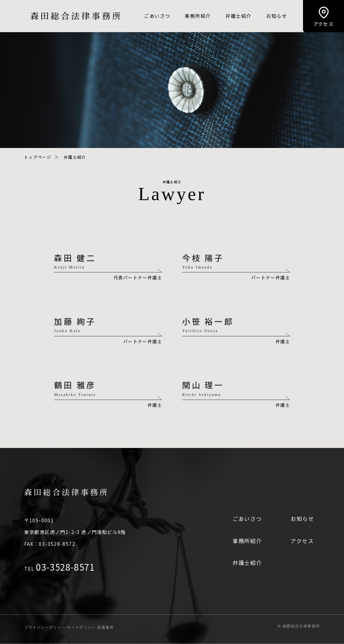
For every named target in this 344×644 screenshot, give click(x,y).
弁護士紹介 (238, 16)
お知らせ (276, 16)
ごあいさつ (157, 16)
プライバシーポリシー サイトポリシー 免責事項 (69, 627)
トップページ (38, 157)
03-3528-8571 (65, 567)
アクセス (302, 541)
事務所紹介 (198, 16)
